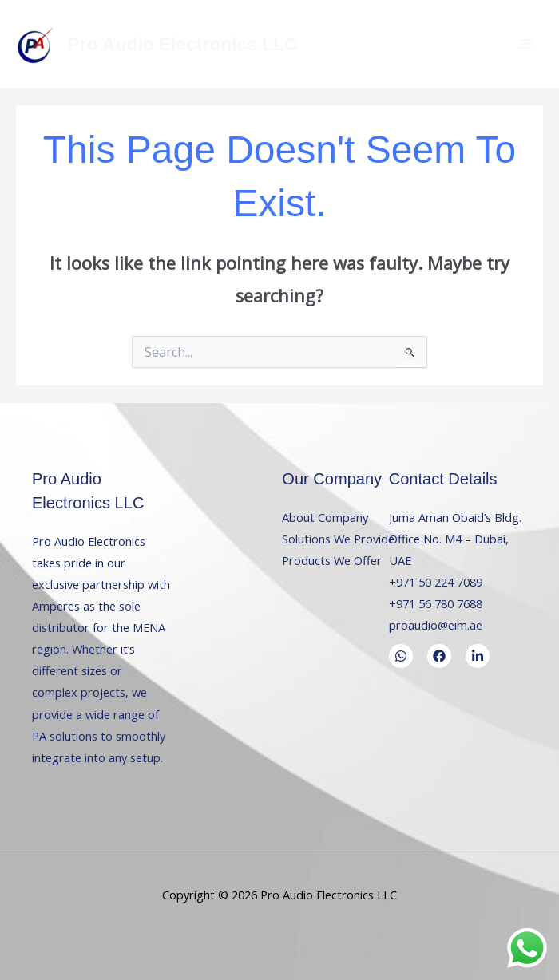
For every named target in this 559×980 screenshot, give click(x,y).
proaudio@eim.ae (436, 625)
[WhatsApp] (401, 656)
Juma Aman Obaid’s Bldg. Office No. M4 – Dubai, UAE (455, 539)
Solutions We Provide (338, 539)
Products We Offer (332, 560)
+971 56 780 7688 (436, 603)
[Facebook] (439, 656)
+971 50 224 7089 (436, 582)
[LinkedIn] (478, 656)
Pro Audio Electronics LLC (183, 44)
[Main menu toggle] (526, 44)
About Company (325, 517)
